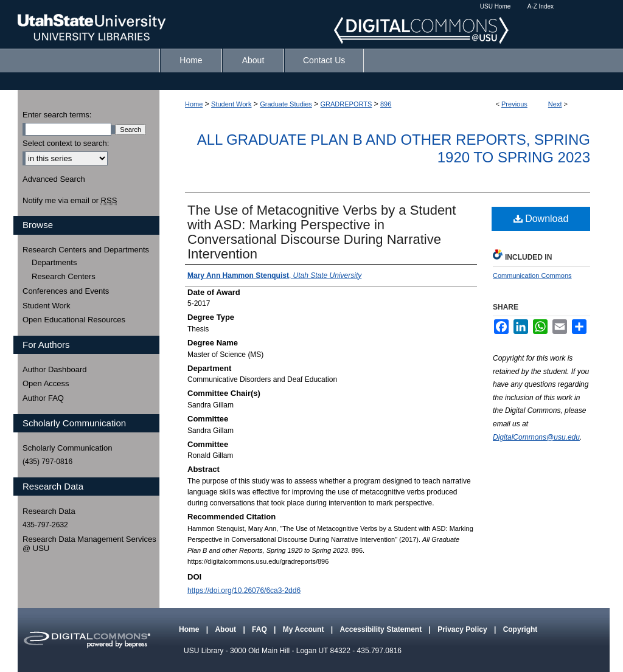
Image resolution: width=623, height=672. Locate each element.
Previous (514, 104)
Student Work (231, 104)
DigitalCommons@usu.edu (536, 437)
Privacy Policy (463, 629)
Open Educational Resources (74, 320)
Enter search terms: (57, 115)
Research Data (49, 511)
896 (386, 104)
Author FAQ (43, 398)
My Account (305, 629)
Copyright (520, 629)
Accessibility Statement (381, 629)
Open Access (46, 383)
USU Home (496, 6)
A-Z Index (541, 6)
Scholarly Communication (67, 448)
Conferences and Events (66, 291)
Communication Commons (532, 275)
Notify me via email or (70, 201)
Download (541, 219)
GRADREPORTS (346, 104)
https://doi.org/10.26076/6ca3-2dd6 (244, 591)
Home (194, 104)
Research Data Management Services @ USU (89, 544)
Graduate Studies (286, 104)
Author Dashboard (55, 369)
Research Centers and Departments (86, 250)
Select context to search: (66, 143)
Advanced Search (54, 179)
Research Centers (64, 276)
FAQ (260, 629)
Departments (54, 262)
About (226, 629)
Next (555, 104)
